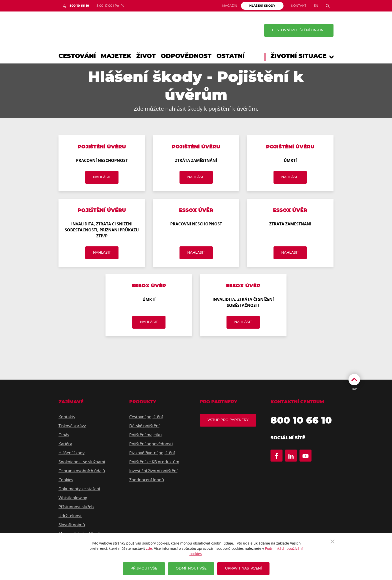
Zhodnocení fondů (147, 480)
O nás (64, 435)
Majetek (116, 56)
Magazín (230, 6)
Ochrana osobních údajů (82, 471)
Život (146, 56)
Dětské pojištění (144, 426)
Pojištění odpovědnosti (151, 444)
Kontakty (67, 417)
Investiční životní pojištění (153, 471)
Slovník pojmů (72, 525)
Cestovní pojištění (146, 417)
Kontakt (299, 6)
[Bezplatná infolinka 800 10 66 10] (76, 6)
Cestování (77, 56)
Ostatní (230, 56)
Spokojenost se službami (82, 462)
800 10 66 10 (301, 421)
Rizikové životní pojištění (152, 453)
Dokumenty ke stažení (79, 489)
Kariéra (65, 444)
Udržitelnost (70, 516)
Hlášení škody (71, 453)
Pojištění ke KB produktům (154, 462)
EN (316, 6)
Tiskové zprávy (72, 426)
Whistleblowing (73, 498)
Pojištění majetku (145, 435)
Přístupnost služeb (76, 507)
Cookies (66, 480)
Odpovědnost (186, 56)
